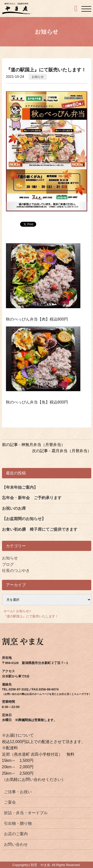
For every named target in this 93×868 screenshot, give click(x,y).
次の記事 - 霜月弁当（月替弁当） (62, 451)
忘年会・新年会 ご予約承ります (32, 498)
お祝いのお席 (14, 508)
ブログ (8, 564)
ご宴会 (10, 802)
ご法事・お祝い (18, 792)
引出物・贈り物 (18, 823)
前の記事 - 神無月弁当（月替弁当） (33, 445)
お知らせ (38, 77)
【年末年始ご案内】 (20, 487)
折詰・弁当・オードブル (26, 813)
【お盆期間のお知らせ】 (24, 519)
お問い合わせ (16, 844)
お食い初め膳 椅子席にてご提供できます (40, 529)
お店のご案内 (16, 834)
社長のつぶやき (16, 571)
